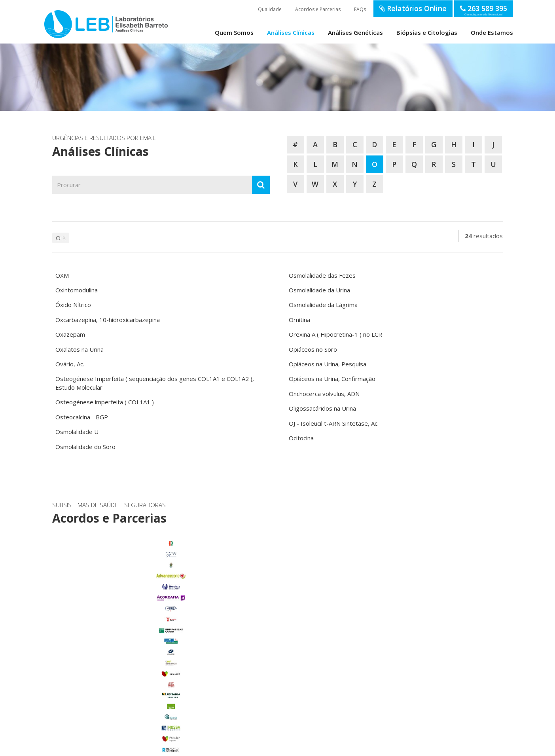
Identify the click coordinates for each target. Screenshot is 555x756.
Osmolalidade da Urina (319, 290)
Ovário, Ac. (70, 364)
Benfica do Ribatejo (122, 713)
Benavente (122, 626)
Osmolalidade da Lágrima (323, 305)
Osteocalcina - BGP (82, 417)
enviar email (257, 610)
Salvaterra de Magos (122, 692)
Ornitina (299, 320)
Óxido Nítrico (73, 305)
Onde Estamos (492, 32)
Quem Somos (234, 32)
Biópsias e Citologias (427, 32)
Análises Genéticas (355, 32)
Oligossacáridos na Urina (322, 408)
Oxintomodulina (77, 290)
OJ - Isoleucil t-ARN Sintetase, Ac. (334, 423)
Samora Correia (122, 702)
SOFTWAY (406, 747)
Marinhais (122, 670)
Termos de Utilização (159, 747)
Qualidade (270, 9)
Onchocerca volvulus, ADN (324, 394)
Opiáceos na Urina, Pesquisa (328, 364)
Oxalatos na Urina (80, 349)
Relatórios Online (413, 8)
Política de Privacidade (203, 747)
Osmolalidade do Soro (85, 447)
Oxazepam (70, 334)
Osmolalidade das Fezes (322, 275)
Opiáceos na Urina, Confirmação (332, 379)
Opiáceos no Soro (313, 349)
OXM (62, 275)
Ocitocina (301, 438)
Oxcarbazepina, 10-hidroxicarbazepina (108, 320)
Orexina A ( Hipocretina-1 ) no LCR (335, 334)
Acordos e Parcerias (318, 9)
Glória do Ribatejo (122, 659)
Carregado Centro (122, 637)
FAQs (360, 9)
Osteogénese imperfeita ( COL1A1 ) (105, 402)
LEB (53, 20)
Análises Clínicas (291, 32)
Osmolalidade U (77, 432)
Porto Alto (122, 681)
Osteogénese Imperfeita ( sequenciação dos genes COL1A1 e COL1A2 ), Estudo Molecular (155, 383)
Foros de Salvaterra (122, 648)
